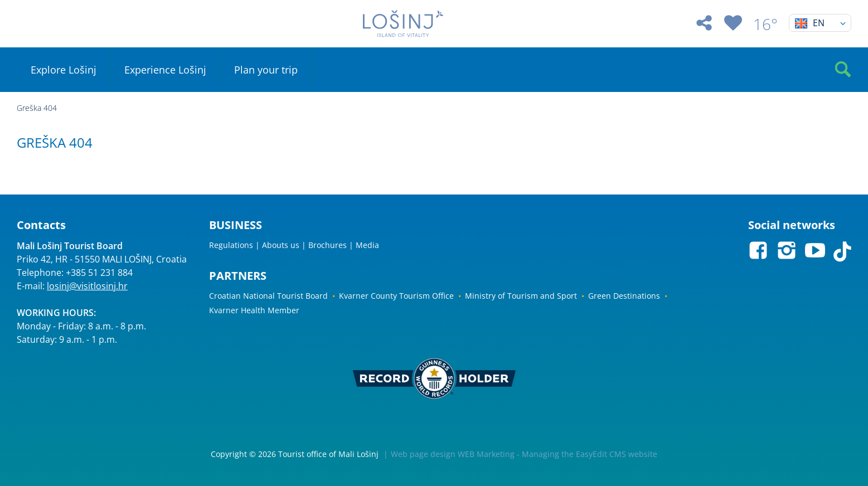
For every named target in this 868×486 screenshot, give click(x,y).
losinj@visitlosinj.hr (87, 286)
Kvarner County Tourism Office (396, 296)
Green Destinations (624, 296)
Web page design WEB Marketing (453, 454)
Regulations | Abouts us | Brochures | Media (294, 245)
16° (765, 24)
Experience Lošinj (165, 70)
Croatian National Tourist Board (268, 296)
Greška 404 (37, 108)
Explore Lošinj (64, 70)
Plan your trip (266, 70)
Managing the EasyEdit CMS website (590, 454)
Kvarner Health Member (254, 310)
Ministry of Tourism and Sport (521, 296)
